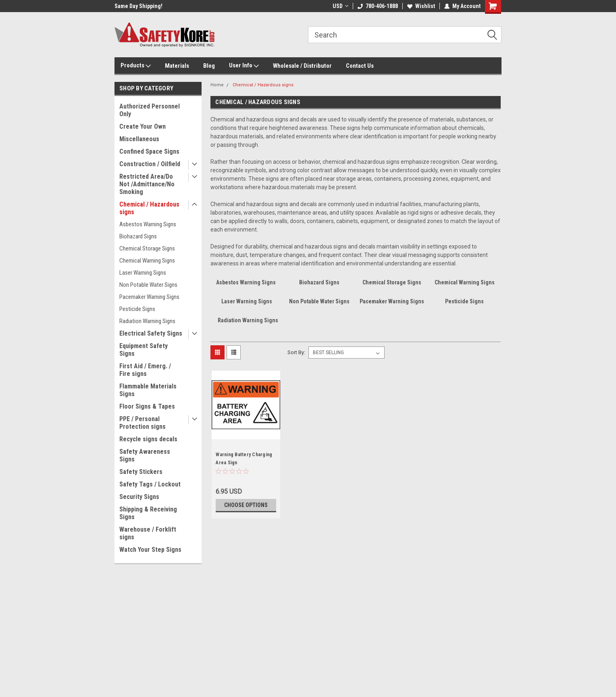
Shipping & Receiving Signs (148, 513)
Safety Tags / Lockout (150, 484)
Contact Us (360, 66)
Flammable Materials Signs (148, 390)
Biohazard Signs (138, 236)
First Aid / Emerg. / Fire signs (145, 370)
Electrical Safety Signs (151, 333)
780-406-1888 (378, 6)
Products (136, 66)
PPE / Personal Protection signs (143, 423)
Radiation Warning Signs (147, 321)
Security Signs (139, 497)
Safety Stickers (141, 472)
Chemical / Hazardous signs (149, 208)
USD (340, 6)
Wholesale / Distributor (302, 66)
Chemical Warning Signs (147, 261)
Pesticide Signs (137, 309)
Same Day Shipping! (138, 6)
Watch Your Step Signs (150, 550)
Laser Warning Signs (143, 273)
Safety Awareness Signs (145, 455)
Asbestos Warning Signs (148, 224)
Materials (177, 66)
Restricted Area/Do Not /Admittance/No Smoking (147, 184)
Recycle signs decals (148, 439)
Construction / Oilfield (150, 164)
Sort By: (296, 352)
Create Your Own (143, 126)
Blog (209, 66)
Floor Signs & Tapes (147, 406)
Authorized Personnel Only (150, 110)
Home (217, 85)
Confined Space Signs (149, 151)
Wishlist (421, 6)
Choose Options (246, 505)
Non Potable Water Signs (148, 285)
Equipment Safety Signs (144, 350)
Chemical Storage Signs (147, 248)
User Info (244, 66)
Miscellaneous (139, 139)
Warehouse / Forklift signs (148, 533)
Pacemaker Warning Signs (149, 297)
